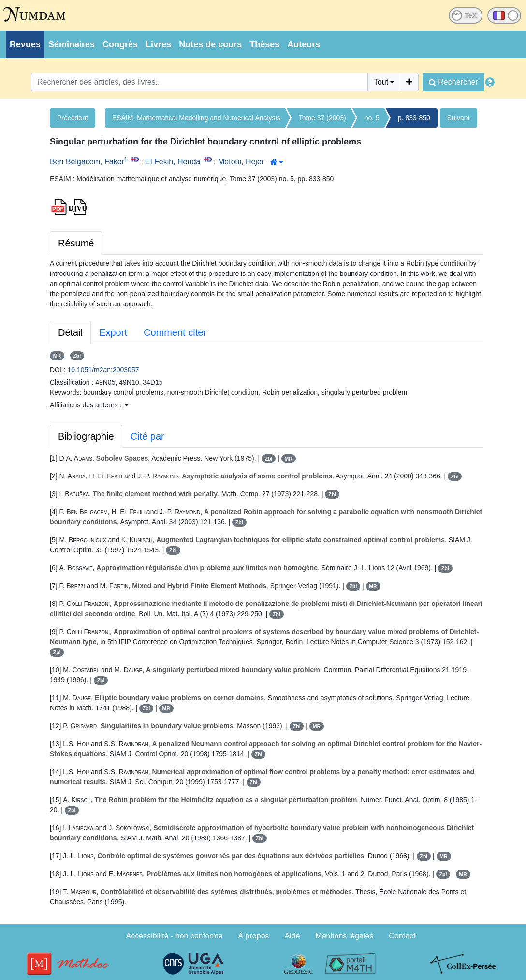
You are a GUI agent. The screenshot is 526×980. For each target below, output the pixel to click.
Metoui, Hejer (241, 162)
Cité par (147, 436)
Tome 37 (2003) (322, 118)
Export (113, 332)
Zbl (77, 356)
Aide (292, 936)
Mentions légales (344, 936)
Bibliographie (86, 436)
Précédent (73, 118)
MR (57, 356)
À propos (254, 936)
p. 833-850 (414, 118)
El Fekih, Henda (173, 162)
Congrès (120, 44)
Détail (70, 332)
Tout (381, 82)
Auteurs (304, 44)
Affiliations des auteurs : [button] (89, 405)
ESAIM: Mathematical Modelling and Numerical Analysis (196, 118)
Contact (402, 936)
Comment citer (175, 332)
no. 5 (372, 118)
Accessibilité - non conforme (175, 936)
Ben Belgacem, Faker (87, 162)
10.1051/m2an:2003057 (103, 370)
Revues (25, 44)
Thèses (264, 44)
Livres (158, 44)
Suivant (459, 118)
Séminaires (72, 44)
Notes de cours (210, 44)
